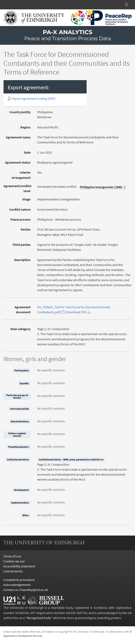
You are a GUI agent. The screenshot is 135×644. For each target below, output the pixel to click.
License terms (13, 571)
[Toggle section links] (126, 5)
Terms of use (12, 556)
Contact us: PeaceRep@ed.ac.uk (26, 590)
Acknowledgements (17, 585)
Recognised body (39, 618)
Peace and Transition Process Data (68, 38)
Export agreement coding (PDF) (34, 98)
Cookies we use (14, 561)
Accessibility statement (19, 566)
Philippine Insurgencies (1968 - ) (103, 187)
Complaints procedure (19, 580)
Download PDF (78, 312)
